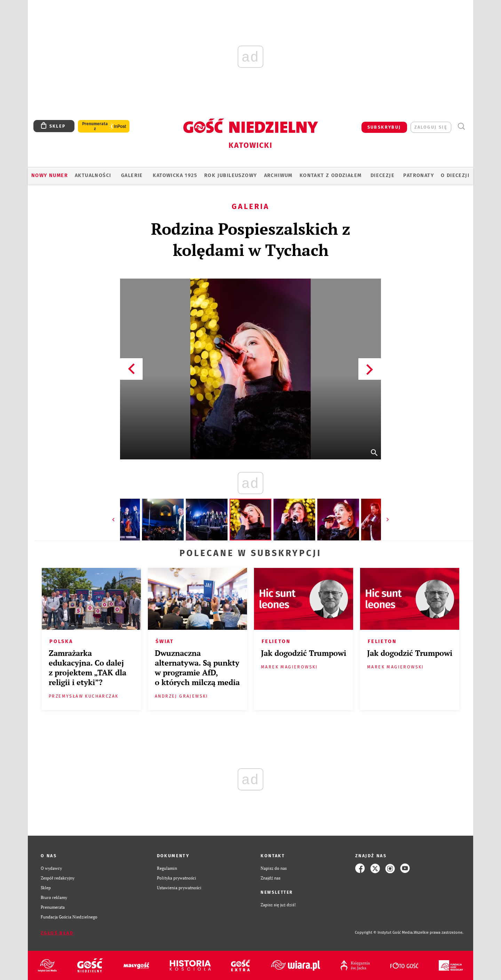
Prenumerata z (95, 126)
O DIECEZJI (455, 175)
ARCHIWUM (278, 175)
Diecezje (383, 175)
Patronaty (419, 175)
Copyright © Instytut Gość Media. (384, 933)
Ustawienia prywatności (179, 888)
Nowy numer (50, 175)
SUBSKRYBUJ (384, 127)
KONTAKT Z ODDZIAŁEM (331, 175)
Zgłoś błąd (57, 933)
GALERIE (132, 175)
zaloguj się (431, 127)
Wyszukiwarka (461, 126)
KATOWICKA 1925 (175, 175)
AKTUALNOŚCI (93, 175)
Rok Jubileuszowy (230, 175)
